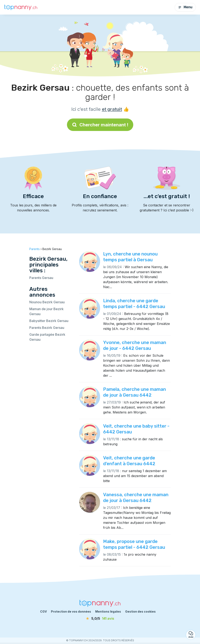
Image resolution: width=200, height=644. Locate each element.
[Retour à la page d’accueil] (21, 7)
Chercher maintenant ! (100, 125)
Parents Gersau (41, 278)
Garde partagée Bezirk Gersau (47, 337)
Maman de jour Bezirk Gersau (46, 311)
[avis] (100, 618)
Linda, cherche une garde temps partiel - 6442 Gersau (134, 304)
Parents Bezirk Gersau (47, 328)
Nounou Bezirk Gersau (47, 302)
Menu (185, 7)
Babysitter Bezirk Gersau (49, 321)
